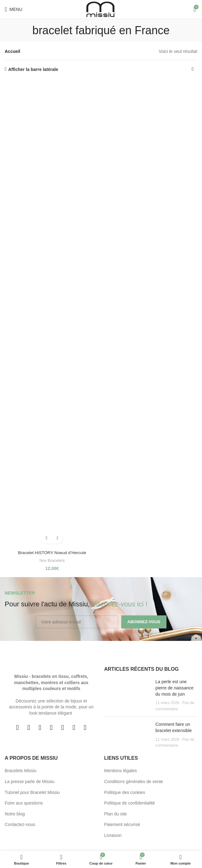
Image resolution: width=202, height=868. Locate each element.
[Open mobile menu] (14, 9)
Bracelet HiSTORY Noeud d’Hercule (52, 553)
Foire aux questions (24, 803)
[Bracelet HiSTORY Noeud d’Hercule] (52, 314)
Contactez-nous (20, 824)
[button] (47, 538)
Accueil (12, 51)
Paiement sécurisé (122, 824)
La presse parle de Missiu (30, 782)
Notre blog (15, 814)
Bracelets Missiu (21, 771)
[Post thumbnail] (127, 695)
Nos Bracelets (52, 560)
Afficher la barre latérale (33, 69)
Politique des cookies (125, 792)
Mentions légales (120, 771)
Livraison (113, 835)
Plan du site (115, 814)
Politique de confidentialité (130, 803)
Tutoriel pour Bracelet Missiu (32, 792)
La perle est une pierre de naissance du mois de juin (175, 688)
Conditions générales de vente (134, 782)
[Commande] (193, 69)
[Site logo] (101, 9)
